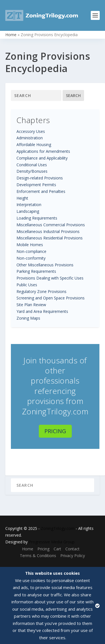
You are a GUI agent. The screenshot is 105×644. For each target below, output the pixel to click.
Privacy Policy (73, 556)
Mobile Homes (30, 245)
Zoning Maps (28, 318)
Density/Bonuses (32, 171)
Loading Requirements (37, 218)
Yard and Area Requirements (42, 311)
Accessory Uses (31, 131)
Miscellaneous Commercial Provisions (51, 225)
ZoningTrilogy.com (58, 528)
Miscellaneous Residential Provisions (50, 238)
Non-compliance (31, 251)
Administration (30, 138)
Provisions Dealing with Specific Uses (50, 278)
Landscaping (28, 211)
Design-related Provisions (40, 178)
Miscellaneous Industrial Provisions (48, 231)
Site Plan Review (31, 305)
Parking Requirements (36, 271)
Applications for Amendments (43, 151)
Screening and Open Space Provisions (51, 298)
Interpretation (29, 205)
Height (22, 198)
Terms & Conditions (38, 556)
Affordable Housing (34, 145)
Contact (72, 549)
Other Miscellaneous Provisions (45, 265)
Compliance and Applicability (42, 158)
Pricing (55, 431)
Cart (57, 549)
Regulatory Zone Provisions (41, 291)
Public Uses (27, 285)
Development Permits (36, 185)
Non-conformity (31, 258)
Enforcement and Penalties (41, 191)
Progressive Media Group (52, 542)
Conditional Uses (32, 165)
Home (11, 35)
